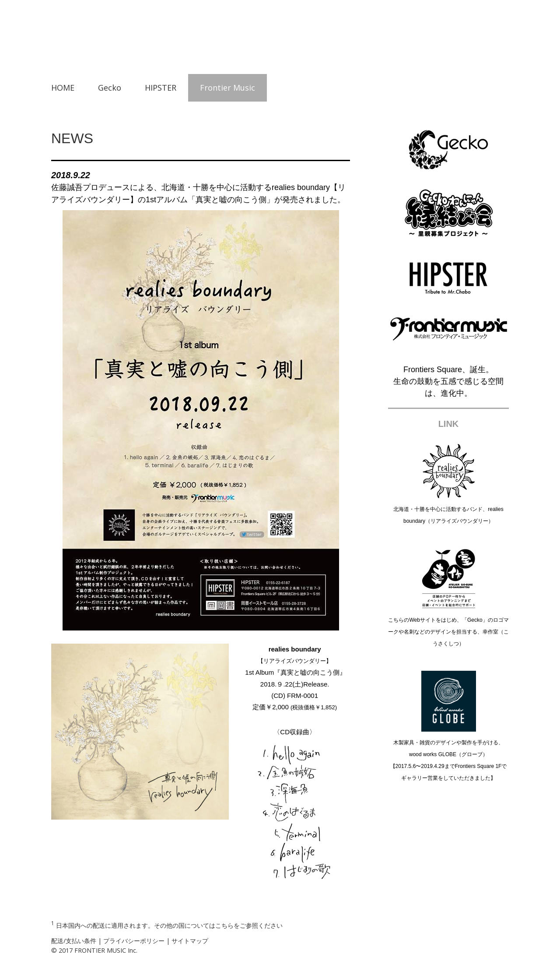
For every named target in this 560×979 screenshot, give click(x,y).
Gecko (110, 88)
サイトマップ (190, 941)
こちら (224, 925)
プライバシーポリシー (134, 941)
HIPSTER (161, 88)
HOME (63, 88)
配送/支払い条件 (74, 941)
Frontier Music (227, 88)
